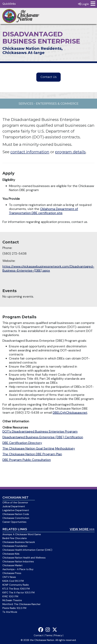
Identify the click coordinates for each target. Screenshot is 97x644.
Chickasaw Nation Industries (18, 562)
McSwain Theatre (12, 600)
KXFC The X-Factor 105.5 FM (18, 593)
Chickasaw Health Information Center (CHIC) (27, 550)
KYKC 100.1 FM (10, 596)
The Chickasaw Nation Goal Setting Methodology (39, 448)
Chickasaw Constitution (16, 518)
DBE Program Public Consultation (27, 460)
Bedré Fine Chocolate (15, 538)
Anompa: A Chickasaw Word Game (22, 534)
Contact (39, 635)
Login (83, 4)
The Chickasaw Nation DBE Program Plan (32, 454)
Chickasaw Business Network (19, 542)
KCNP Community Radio (16, 585)
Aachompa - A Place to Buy (18, 569)
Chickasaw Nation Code (16, 514)
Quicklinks (9, 4)
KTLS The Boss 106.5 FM (16, 589)
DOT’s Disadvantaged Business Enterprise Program (40, 431)
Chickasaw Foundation (15, 546)
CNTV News (9, 577)
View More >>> (82, 529)
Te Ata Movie (10, 612)
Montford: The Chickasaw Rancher (21, 604)
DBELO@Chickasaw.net (70, 413)
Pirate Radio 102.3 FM (14, 608)
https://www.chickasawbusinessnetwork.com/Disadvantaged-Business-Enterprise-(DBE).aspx (48, 268)
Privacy (58, 635)
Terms (49, 635)
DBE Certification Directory (22, 443)
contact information (30, 152)
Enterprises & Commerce (57, 104)
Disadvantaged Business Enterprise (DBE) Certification (43, 437)
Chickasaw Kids (11, 554)
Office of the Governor (15, 503)
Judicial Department (14, 506)
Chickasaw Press (12, 573)
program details (70, 152)
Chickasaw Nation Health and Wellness (24, 558)
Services (26, 104)
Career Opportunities (14, 522)
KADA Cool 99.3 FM (13, 581)
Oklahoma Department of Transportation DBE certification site (43, 211)
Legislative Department (16, 510)
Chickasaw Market (12, 565)
